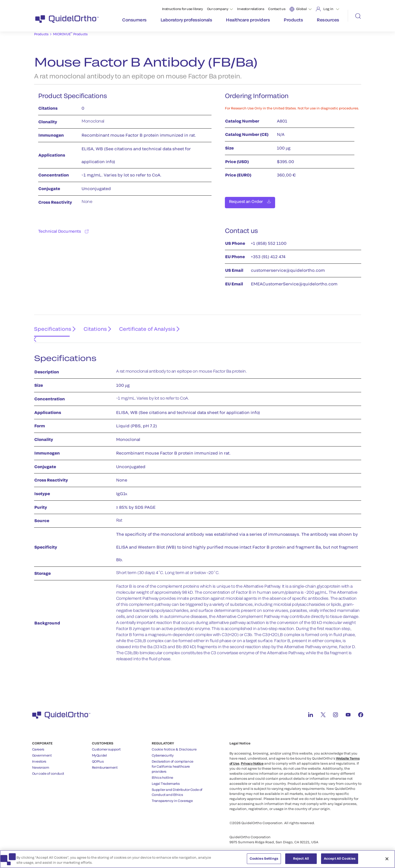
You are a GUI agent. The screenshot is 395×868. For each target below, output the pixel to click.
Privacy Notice (252, 758)
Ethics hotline (163, 772)
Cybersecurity (163, 750)
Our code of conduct (48, 768)
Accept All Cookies (340, 860)
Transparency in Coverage (172, 795)
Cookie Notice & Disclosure (174, 743)
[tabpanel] (198, 504)
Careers (38, 743)
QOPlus (98, 756)
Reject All (301, 860)
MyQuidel (99, 750)
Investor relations (251, 9)
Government (42, 750)
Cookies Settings (264, 860)
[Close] (387, 860)
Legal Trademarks (166, 778)
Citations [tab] (93, 327)
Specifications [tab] (51, 327)
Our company (218, 9)
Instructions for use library (182, 9)
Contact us (277, 9)
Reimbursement (105, 762)
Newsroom (41, 762)
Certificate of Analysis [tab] (144, 327)
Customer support (106, 743)
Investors (39, 756)
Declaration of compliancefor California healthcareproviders (173, 761)
